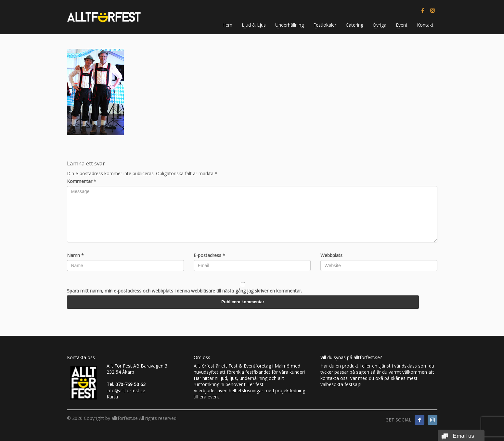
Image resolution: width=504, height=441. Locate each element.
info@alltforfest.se (126, 390)
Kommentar (82, 181)
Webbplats (331, 255)
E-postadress (209, 255)
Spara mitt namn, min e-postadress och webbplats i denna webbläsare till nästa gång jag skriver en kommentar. (184, 291)
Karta (112, 397)
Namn (75, 255)
